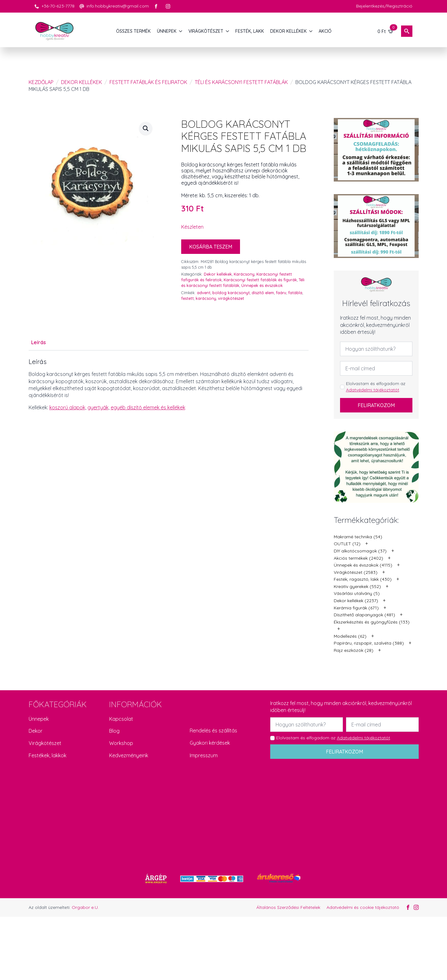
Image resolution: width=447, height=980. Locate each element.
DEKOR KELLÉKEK (288, 31)
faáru (281, 293)
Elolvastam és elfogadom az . (376, 387)
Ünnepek (39, 719)
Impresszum (204, 755)
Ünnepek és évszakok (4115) (363, 565)
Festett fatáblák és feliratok (148, 82)
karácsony (206, 298)
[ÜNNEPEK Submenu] (181, 31)
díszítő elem (263, 293)
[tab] (39, 342)
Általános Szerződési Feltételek (288, 907)
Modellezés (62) (350, 636)
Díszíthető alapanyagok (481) (364, 615)
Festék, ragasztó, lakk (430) (363, 579)
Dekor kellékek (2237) (356, 601)
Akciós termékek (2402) (358, 558)
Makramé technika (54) (358, 537)
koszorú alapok (67, 407)
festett (187, 298)
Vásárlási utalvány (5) (357, 593)
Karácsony (244, 274)
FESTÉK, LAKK (250, 31)
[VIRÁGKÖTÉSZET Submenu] (228, 31)
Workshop (121, 743)
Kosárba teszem (211, 247)
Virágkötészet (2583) (356, 572)
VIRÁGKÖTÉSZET (206, 31)
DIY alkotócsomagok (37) (360, 551)
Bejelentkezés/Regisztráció (384, 6)
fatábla (295, 293)
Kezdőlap (41, 82)
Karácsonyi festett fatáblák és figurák (260, 280)
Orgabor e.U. (85, 907)
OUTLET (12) (347, 544)
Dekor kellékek (81, 82)
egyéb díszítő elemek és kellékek (148, 407)
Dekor (36, 731)
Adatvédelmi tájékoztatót (373, 390)
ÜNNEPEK (167, 31)
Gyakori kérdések (210, 743)
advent (204, 293)
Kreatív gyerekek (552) (357, 586)
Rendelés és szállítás (213, 731)
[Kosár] (386, 31)
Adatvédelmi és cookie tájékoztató (363, 907)
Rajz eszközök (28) (354, 650)
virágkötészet (231, 298)
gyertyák (98, 407)
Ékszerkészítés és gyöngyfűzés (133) (372, 622)
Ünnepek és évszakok (262, 285)
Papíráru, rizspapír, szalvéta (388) (369, 643)
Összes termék (133, 31)
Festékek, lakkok (47, 755)
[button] (146, 128)
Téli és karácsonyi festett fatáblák (241, 82)
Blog (114, 731)
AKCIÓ (325, 31)
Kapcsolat (121, 719)
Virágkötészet (45, 743)
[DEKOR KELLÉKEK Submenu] (311, 31)
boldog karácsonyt (231, 293)
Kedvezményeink (129, 755)
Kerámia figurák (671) (356, 608)
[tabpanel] (169, 384)
